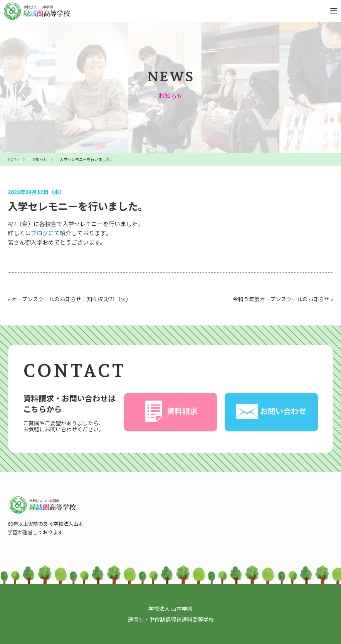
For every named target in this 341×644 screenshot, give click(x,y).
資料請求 (170, 411)
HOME (13, 159)
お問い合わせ (271, 411)
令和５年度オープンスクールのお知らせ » (283, 299)
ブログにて (45, 233)
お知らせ (39, 159)
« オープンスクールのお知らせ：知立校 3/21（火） (70, 299)
